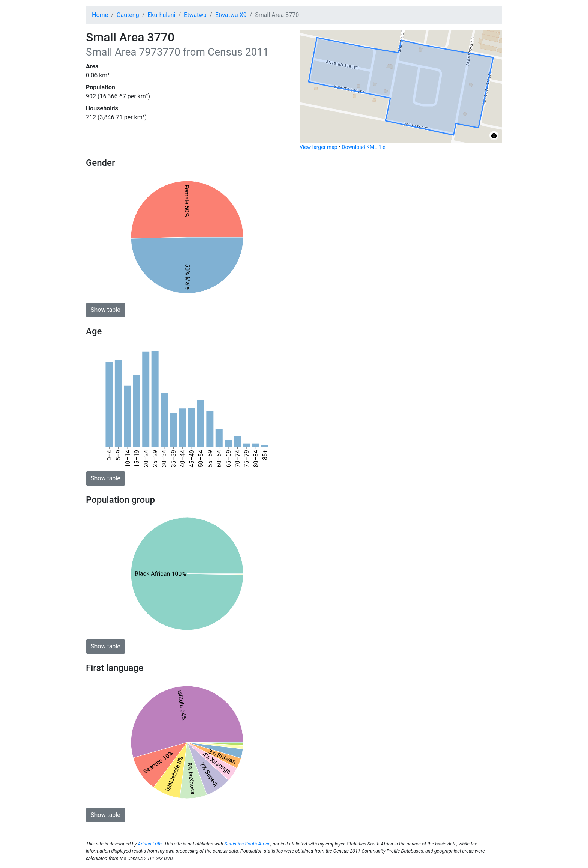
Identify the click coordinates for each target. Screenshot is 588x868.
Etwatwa (195, 15)
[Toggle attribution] (494, 136)
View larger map (319, 147)
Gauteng (128, 15)
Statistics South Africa (247, 844)
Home (100, 15)
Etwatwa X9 (231, 15)
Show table (106, 310)
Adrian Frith (150, 844)
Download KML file (363, 147)
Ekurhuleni (161, 15)
